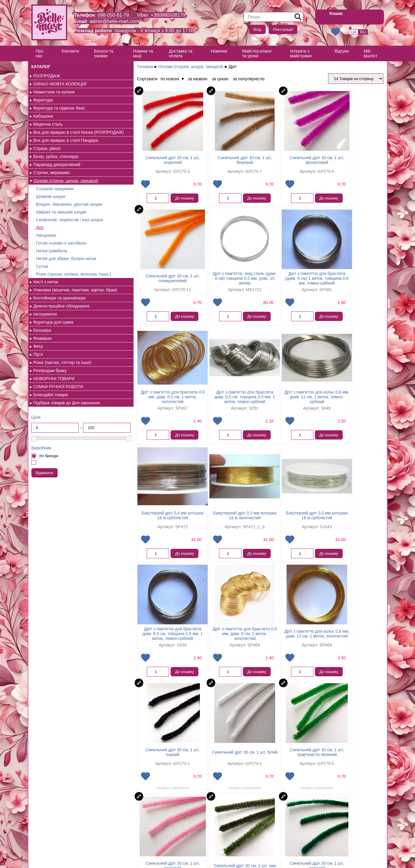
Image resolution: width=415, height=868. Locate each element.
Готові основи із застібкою (61, 262)
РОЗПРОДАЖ (47, 76)
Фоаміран (43, 367)
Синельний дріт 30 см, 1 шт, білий (138, 646)
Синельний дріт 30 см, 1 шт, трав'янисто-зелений (208, 646)
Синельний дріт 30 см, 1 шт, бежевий (208, 162)
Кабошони (43, 116)
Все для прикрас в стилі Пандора (66, 145)
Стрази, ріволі (47, 153)
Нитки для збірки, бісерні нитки (66, 278)
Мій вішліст (371, 53)
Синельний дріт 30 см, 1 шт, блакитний (349, 762)
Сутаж (42, 285)
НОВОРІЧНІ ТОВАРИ (54, 407)
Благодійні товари (51, 423)
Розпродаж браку (50, 399)
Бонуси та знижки (104, 53)
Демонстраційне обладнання (62, 335)
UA (354, 32)
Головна (112, 67)
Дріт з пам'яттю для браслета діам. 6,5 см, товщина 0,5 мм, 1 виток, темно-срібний (138, 525)
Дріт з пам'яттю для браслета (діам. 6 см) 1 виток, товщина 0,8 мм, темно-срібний (208, 283)
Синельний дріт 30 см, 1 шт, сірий (208, 762)
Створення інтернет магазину (56, 860)
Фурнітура (43, 100)
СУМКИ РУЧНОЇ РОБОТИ (58, 415)
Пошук (298, 17)
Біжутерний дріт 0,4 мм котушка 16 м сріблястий (208, 404)
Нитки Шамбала (52, 270)
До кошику (150, 201)
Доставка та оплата (181, 53)
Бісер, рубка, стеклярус (56, 161)
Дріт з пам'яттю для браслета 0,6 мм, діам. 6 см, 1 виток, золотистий (208, 525)
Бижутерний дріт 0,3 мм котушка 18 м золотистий (278, 404)
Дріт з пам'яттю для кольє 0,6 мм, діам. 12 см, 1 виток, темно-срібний (138, 404)
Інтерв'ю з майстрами (301, 53)
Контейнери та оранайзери (60, 327)
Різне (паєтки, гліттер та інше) (62, 391)
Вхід (258, 29)
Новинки (219, 51)
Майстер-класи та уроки (257, 53)
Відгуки (342, 51)
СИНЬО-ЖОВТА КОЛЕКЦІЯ (60, 84)
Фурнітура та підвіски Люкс (59, 108)
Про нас (40, 53)
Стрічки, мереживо (52, 177)
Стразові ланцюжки (55, 198)
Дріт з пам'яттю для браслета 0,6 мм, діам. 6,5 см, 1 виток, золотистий (279, 283)
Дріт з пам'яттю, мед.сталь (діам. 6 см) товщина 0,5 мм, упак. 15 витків (138, 283)
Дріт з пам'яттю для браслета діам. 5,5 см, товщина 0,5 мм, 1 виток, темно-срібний (349, 283)
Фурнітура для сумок (53, 351)
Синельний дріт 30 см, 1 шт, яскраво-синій (279, 762)
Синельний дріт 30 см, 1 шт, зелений (138, 762)
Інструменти (45, 343)
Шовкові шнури (51, 206)
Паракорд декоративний (57, 169)
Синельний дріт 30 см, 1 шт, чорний (349, 525)
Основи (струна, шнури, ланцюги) (157, 67)
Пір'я (38, 383)
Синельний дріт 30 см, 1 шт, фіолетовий (279, 162)
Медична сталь (48, 124)
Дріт (40, 247)
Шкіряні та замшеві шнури (61, 226)
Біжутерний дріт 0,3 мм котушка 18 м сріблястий (349, 404)
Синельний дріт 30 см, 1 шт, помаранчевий (349, 162)
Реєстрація (283, 29)
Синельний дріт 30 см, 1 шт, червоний (138, 162)
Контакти (70, 51)
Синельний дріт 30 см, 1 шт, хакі (349, 646)
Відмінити (45, 506)
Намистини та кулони (54, 92)
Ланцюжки (46, 254)
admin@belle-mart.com (115, 21)
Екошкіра (42, 359)
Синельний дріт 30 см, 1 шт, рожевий (279, 646)
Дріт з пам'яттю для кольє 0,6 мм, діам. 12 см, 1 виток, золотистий (278, 525)
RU (363, 32)
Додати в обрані (112, 187)
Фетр (38, 375)
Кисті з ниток (46, 306)
